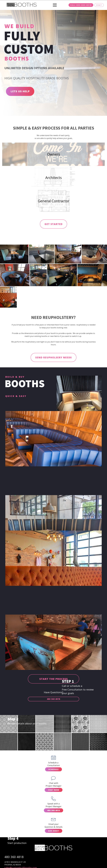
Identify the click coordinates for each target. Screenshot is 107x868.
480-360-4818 (53, 811)
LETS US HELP (20, 91)
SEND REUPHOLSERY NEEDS (53, 359)
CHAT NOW (54, 791)
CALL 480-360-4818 (81, 5)
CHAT (99, 5)
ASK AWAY (54, 832)
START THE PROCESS (53, 680)
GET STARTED (53, 225)
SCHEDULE (53, 770)
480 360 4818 (53, 700)
